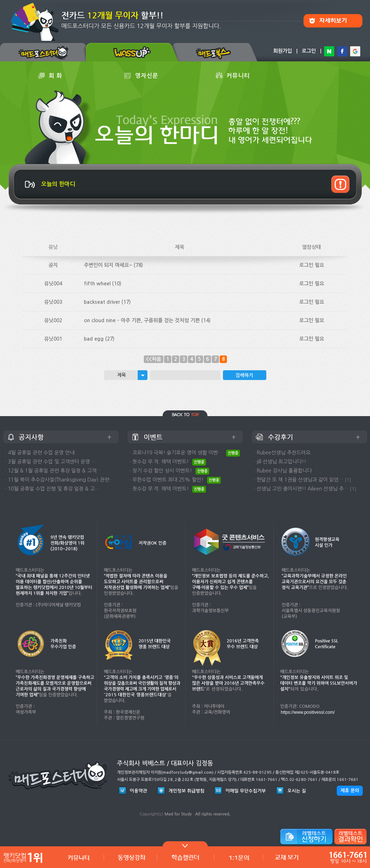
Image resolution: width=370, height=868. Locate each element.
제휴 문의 (350, 791)
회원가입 (283, 51)
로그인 (309, 51)
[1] (348, 480)
